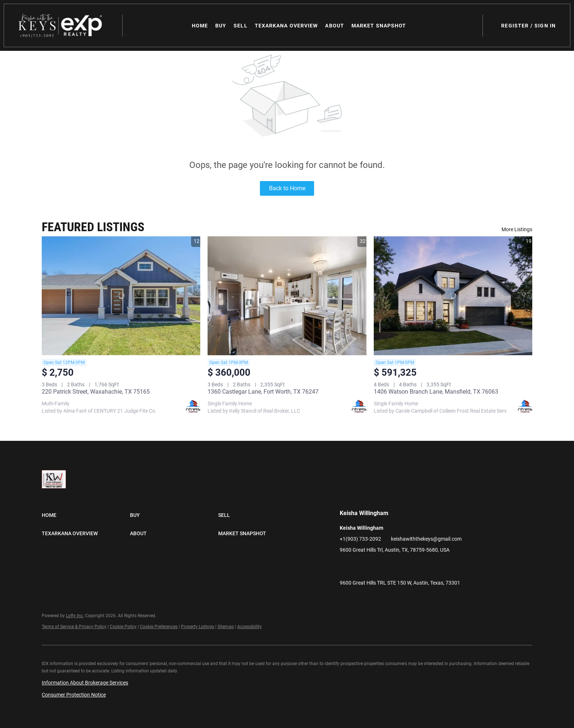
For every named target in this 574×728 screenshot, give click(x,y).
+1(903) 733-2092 (360, 539)
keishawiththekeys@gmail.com (426, 539)
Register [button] (515, 26)
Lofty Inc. (75, 616)
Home (200, 26)
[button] (61, 25)
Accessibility (249, 627)
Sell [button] (240, 26)
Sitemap (226, 627)
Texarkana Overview (286, 26)
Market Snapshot (379, 26)
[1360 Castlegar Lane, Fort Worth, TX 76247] (287, 296)
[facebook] (345, 566)
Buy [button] (221, 26)
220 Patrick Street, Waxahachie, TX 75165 (96, 392)
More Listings (517, 229)
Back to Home (287, 188)
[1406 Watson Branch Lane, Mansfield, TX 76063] (453, 296)
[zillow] (374, 566)
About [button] (335, 26)
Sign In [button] (545, 26)
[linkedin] (360, 566)
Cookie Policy (123, 627)
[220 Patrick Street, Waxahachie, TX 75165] (121, 296)
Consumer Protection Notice (74, 695)
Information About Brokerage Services (85, 683)
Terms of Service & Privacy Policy (74, 627)
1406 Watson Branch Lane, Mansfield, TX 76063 (436, 392)
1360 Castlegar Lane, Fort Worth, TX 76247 (263, 392)
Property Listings (197, 627)
